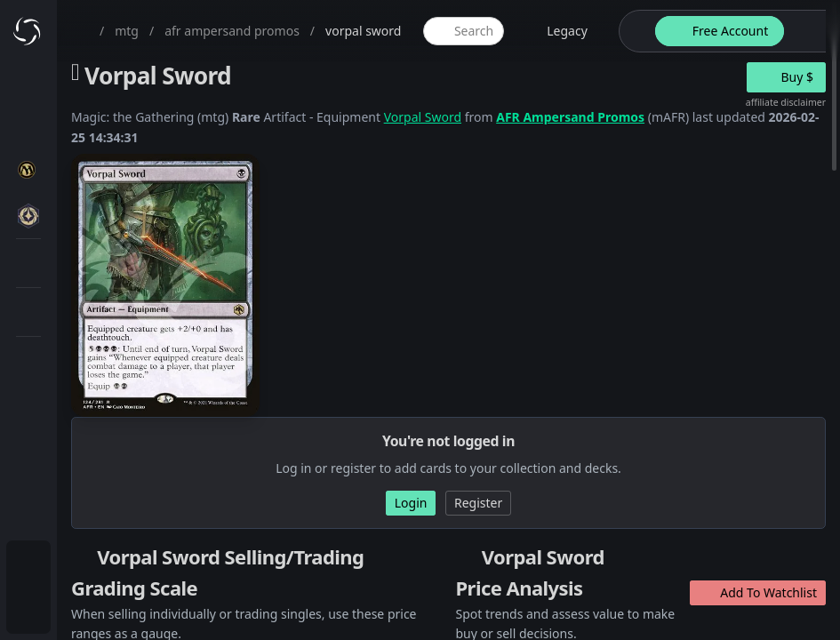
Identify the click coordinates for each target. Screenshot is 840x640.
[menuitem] (28, 565)
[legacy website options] (556, 31)
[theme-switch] (634, 31)
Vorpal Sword (423, 117)
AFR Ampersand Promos (570, 117)
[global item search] (463, 31)
